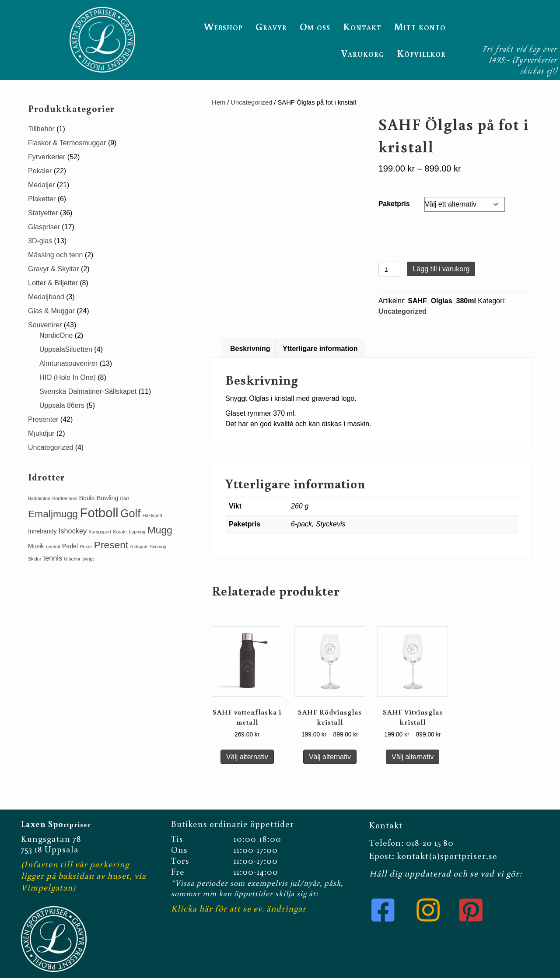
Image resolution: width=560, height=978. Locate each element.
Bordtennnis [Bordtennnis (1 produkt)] (65, 498)
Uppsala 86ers (62, 405)
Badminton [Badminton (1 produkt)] (39, 498)
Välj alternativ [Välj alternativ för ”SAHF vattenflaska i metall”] (247, 757)
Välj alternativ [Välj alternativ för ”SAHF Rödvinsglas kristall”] (330, 757)
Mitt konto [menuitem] (420, 26)
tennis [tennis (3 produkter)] (53, 558)
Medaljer (41, 185)
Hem (219, 102)
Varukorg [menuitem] (363, 53)
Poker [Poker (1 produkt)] (86, 547)
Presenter (43, 419)
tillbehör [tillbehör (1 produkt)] (72, 559)
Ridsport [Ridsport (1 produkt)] (139, 547)
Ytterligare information (320, 349)
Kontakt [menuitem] (362, 26)
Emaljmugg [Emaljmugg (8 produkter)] (53, 514)
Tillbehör (41, 129)
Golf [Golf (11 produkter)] (130, 513)
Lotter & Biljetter (53, 283)
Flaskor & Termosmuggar (67, 143)
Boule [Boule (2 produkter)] (87, 498)
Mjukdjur (41, 433)
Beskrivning (250, 349)
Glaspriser (44, 227)
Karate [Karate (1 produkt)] (120, 532)
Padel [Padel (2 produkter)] (70, 546)
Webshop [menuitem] (223, 26)
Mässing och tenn (55, 255)
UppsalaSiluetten (66, 349)
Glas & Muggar (51, 311)
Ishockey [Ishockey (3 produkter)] (73, 531)
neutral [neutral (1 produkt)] (53, 547)
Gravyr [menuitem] (271, 26)
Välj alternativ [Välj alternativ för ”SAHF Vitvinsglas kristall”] (413, 757)
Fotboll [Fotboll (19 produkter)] (99, 513)
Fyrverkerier (47, 157)
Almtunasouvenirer (68, 363)
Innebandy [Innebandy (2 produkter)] (42, 531)
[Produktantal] (390, 269)
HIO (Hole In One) (68, 377)
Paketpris (394, 204)
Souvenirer (45, 325)
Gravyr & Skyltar (53, 269)
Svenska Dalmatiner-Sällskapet (88, 391)
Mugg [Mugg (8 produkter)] (160, 530)
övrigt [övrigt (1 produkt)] (88, 559)
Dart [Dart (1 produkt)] (125, 498)
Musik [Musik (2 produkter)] (36, 546)
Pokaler (40, 171)
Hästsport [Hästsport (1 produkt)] (153, 515)
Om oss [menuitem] (315, 26)
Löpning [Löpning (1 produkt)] (137, 532)
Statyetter (43, 213)
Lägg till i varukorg (441, 269)
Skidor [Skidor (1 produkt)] (35, 559)
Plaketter (42, 199)
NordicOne (56, 335)
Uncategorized (251, 102)
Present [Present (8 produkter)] (111, 545)
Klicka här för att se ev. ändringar (239, 908)
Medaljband (46, 297)
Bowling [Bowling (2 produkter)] (107, 498)
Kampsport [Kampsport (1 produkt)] (100, 532)
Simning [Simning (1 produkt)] (158, 547)
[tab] (250, 349)
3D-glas (40, 241)
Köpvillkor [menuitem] (421, 53)
